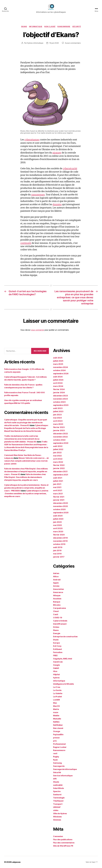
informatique (36, 27)
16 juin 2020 (54, 43)
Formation (58, 652)
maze (56, 712)
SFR (55, 779)
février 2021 (59, 497)
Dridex (56, 627)
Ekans (24, 27)
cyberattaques (32, 140)
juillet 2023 (58, 411)
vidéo (56, 810)
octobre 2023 (59, 402)
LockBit (56, 700)
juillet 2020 (58, 519)
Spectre (57, 791)
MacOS (56, 706)
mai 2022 (57, 456)
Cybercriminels (60, 621)
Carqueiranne (59, 608)
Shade (56, 782)
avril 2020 (58, 528)
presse (56, 738)
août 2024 (58, 377)
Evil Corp (57, 646)
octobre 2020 (59, 509)
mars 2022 (58, 462)
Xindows (57, 820)
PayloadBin (58, 734)
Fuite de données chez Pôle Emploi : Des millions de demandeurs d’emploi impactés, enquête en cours (25, 477)
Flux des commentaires (64, 843)
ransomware (38, 195)
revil (55, 753)
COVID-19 (58, 618)
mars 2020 (58, 532)
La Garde (57, 690)
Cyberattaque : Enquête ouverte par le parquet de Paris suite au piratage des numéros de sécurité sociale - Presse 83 (26, 423)
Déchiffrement (60, 624)
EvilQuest (57, 649)
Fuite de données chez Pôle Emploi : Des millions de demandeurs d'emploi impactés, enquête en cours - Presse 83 (26, 471)
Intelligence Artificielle (63, 684)
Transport (58, 804)
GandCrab (58, 662)
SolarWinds (58, 788)
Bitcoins (57, 605)
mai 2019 (57, 554)
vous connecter (37, 330)
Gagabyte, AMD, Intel (63, 659)
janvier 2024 (59, 393)
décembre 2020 (61, 503)
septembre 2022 (61, 443)
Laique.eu (16, 862)
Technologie (59, 798)
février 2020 (59, 535)
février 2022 (59, 465)
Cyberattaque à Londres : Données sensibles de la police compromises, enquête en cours (26, 494)
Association (58, 589)
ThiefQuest (58, 801)
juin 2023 (57, 415)
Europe (56, 643)
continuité (26, 243)
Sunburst (57, 795)
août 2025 (58, 358)
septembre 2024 (61, 374)
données (57, 204)
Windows (57, 817)
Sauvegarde (59, 766)
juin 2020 (57, 522)
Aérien (56, 573)
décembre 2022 (60, 434)
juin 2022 (57, 453)
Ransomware (64, 27)
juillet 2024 (58, 380)
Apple (56, 583)
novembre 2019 (60, 541)
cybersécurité (70, 169)
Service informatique (63, 776)
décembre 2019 (60, 538)
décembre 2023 (61, 396)
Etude (56, 640)
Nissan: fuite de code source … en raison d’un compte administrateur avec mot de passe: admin (27, 461)
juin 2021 (57, 484)
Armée (56, 586)
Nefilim (56, 722)
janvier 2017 (59, 557)
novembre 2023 (60, 399)
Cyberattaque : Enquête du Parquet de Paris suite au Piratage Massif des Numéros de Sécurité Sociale (26, 428)
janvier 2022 (59, 468)
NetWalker (58, 725)
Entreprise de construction (65, 637)
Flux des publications (63, 840)
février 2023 (59, 427)
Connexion (58, 836)
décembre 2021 (60, 471)
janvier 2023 (59, 430)
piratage (57, 153)
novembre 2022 (60, 437)
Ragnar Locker (60, 747)
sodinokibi (58, 785)
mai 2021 (57, 487)
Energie (57, 633)
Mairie (56, 709)
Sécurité (77, 27)
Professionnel (59, 744)
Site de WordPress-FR (63, 846)
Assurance (58, 592)
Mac (55, 703)
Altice (56, 577)
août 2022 (58, 446)
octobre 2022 (59, 440)
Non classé (50, 27)
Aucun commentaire (73, 43)
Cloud (56, 611)
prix (55, 741)
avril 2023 (58, 421)
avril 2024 (58, 383)
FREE (55, 656)
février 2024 (59, 389)
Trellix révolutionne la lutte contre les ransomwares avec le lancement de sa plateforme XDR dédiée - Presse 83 (22, 439)
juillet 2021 (58, 481)
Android (57, 580)
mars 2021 (58, 494)
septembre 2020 (61, 513)
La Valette (58, 693)
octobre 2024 (59, 370)
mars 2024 (58, 386)
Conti (56, 614)
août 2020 (58, 516)
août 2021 (58, 478)
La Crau (57, 687)
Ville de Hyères (60, 813)
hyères (56, 678)
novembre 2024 (60, 367)
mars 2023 (58, 424)
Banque (57, 602)
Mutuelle (57, 719)
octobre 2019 (59, 544)
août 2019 (58, 547)
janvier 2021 (59, 500)
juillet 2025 (58, 361)
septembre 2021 (61, 475)
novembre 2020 (61, 506)
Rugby (56, 757)
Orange (57, 731)
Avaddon (57, 599)
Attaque (57, 595)
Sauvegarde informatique (65, 769)
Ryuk (55, 760)
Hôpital (56, 674)
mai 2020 (57, 525)
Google (56, 665)
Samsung (57, 763)
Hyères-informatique (35, 43)
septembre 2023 (61, 405)
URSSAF (57, 807)
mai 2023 (57, 418)
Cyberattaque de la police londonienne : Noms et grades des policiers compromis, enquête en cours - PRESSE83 (26, 488)
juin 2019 (57, 550)
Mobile (56, 716)
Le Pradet (57, 697)
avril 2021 (58, 490)
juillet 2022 (58, 449)
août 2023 (58, 408)
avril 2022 (58, 459)
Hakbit (56, 668)
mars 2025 (58, 364)
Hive (55, 671)
